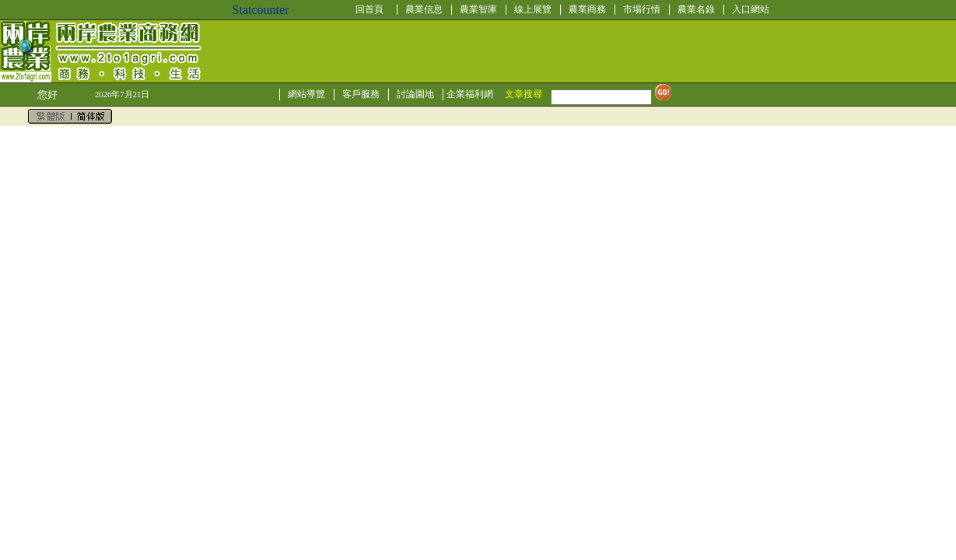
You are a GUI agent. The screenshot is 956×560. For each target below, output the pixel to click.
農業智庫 (478, 9)
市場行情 (642, 9)
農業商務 (587, 9)
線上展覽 (533, 9)
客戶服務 (361, 94)
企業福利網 (470, 94)
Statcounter (261, 10)
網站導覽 (306, 94)
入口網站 (751, 9)
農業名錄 (696, 9)
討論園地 (415, 94)
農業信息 (424, 9)
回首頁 (369, 9)
